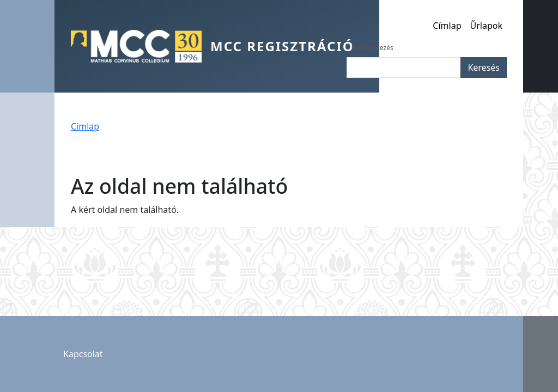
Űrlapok (486, 26)
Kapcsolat (83, 354)
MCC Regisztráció (282, 46)
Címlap (447, 26)
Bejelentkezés (372, 48)
